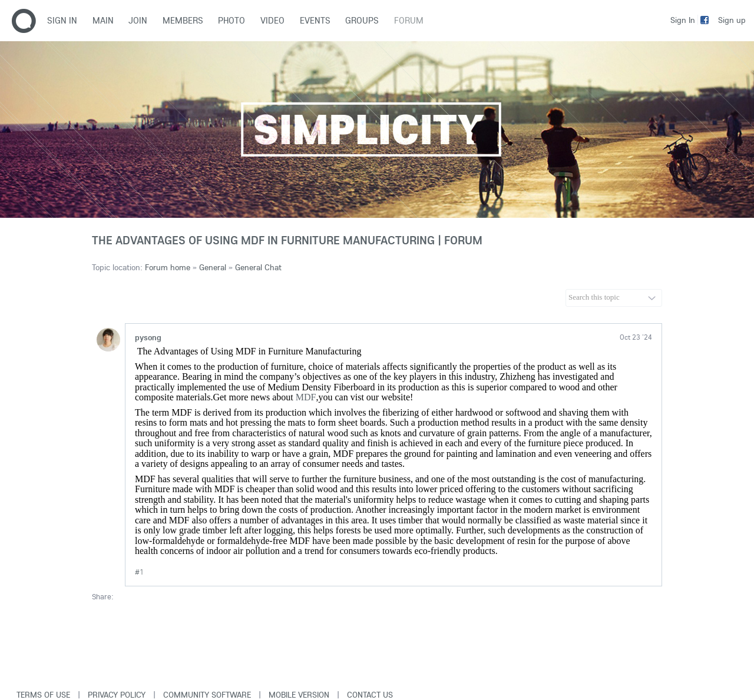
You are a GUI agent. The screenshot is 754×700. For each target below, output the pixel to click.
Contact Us (370, 695)
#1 (139, 572)
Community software (207, 695)
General (213, 267)
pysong (148, 337)
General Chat (258, 267)
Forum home (168, 267)
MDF (306, 397)
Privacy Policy (117, 695)
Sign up (732, 20)
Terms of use (43, 695)
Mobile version (299, 695)
